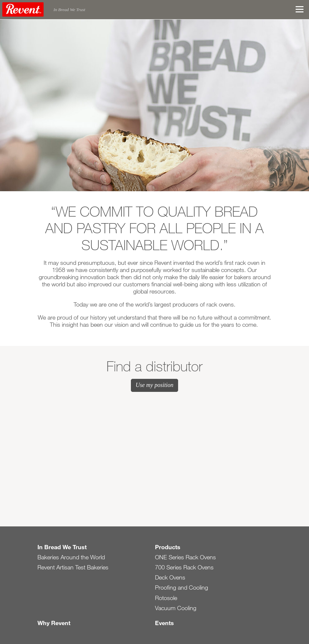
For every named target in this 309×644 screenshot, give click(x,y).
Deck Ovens (170, 577)
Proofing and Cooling (182, 587)
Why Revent (54, 623)
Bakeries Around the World (71, 557)
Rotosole (166, 598)
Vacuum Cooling (176, 608)
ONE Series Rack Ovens (185, 557)
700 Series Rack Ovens (184, 567)
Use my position (155, 385)
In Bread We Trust (62, 547)
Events (164, 623)
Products (168, 547)
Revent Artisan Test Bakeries (73, 567)
